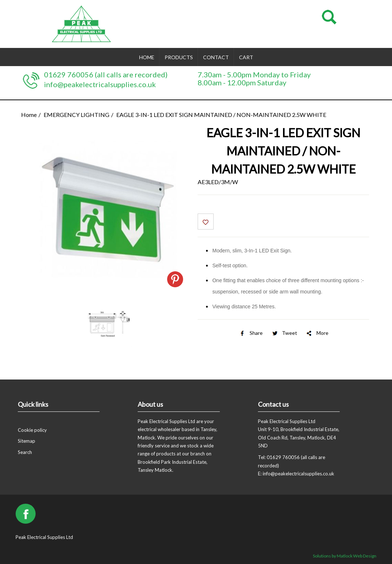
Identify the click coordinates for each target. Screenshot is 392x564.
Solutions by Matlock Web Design (345, 556)
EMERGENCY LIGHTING (76, 115)
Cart (246, 57)
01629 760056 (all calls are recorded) (106, 74)
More (317, 333)
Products (179, 57)
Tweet (284, 333)
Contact (216, 57)
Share (251, 333)
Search (25, 452)
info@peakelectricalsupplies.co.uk (100, 84)
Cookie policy (32, 430)
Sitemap (27, 441)
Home (147, 57)
